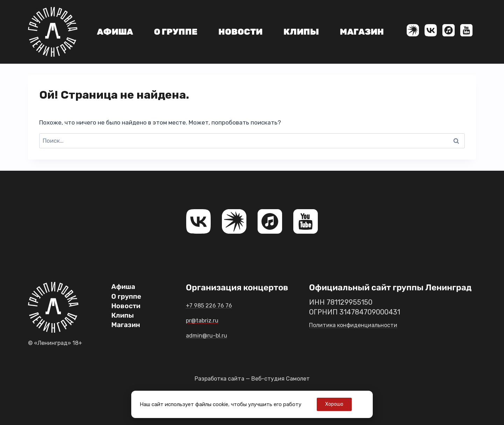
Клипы (301, 32)
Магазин (362, 32)
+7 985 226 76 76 (219, 305)
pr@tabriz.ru (211, 320)
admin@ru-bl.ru (217, 335)
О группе (176, 32)
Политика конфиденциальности (362, 325)
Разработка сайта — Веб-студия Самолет (252, 378)
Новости (240, 32)
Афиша (115, 32)
